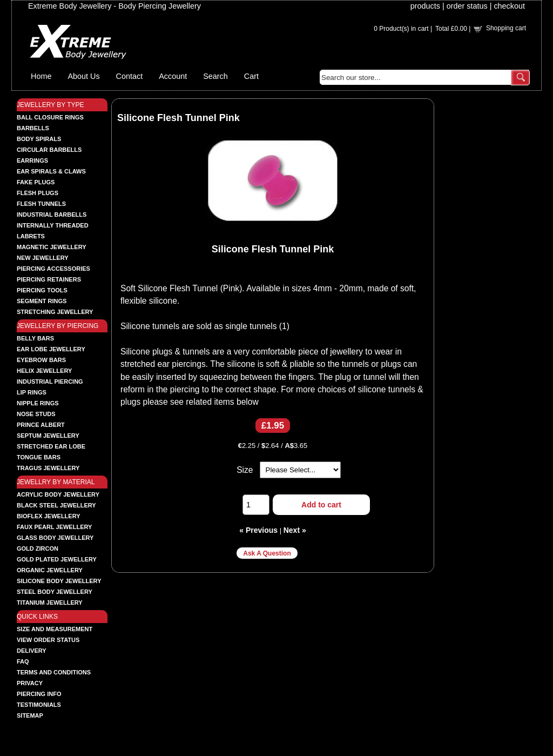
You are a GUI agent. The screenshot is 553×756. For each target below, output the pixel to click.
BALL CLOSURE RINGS (50, 117)
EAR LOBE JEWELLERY (51, 349)
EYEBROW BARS (41, 360)
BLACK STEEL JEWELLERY (56, 505)
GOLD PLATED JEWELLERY (57, 559)
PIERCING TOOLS (42, 290)
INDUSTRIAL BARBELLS (52, 215)
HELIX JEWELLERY (44, 371)
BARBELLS (33, 128)
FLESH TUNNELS (41, 204)
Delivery (32, 651)
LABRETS (31, 236)
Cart (251, 76)
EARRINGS (32, 160)
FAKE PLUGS (36, 182)
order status (467, 6)
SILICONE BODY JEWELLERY (59, 581)
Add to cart (321, 505)
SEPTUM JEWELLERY (48, 436)
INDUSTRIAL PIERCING (50, 382)
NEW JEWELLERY (43, 258)
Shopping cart (506, 28)
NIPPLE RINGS (38, 403)
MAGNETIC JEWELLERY (52, 247)
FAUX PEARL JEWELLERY (54, 527)
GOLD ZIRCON (38, 548)
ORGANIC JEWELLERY (50, 570)
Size (245, 470)
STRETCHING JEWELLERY (55, 312)
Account (173, 76)
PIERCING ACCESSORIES (53, 269)
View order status (48, 640)
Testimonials (39, 705)
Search (215, 76)
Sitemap (30, 715)
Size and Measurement (55, 629)
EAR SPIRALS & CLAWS (51, 171)
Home (41, 76)
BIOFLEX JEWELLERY (49, 516)
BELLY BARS (35, 338)
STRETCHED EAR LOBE (51, 446)
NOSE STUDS (36, 414)
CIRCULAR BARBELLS (49, 150)
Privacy (30, 683)
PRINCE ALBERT (41, 425)
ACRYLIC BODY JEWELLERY (58, 494)
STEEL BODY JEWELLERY (55, 592)
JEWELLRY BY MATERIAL (56, 482)
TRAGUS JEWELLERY (48, 468)
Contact (130, 76)
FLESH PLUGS (38, 193)
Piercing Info (39, 694)
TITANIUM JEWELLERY (50, 603)
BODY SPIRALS (39, 139)
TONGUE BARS (39, 457)
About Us (83, 76)
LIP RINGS (32, 392)
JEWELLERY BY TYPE (50, 105)
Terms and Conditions (54, 672)
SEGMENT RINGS (42, 301)
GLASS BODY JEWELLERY (55, 538)
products (425, 6)
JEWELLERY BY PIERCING (58, 326)
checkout (509, 6)
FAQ (23, 661)
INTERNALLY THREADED (53, 225)
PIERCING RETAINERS (49, 279)
